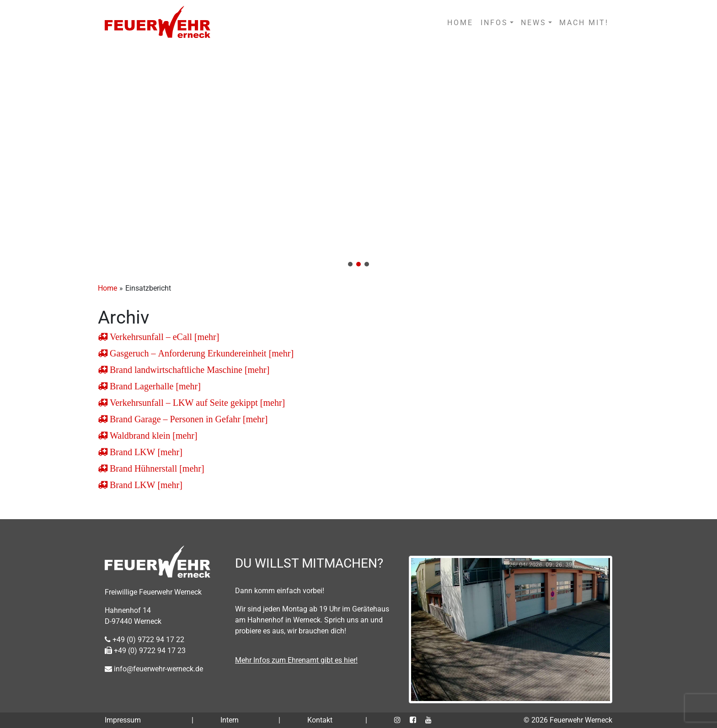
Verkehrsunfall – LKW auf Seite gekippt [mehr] (196, 403)
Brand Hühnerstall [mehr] (156, 468)
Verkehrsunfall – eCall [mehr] (163, 337)
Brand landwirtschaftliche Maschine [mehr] (188, 370)
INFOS (494, 23)
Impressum (123, 720)
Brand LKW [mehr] (145, 452)
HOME (460, 23)
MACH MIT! (584, 23)
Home (107, 288)
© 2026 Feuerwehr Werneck (568, 720)
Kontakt (320, 720)
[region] (358, 159)
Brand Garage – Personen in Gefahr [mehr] (187, 419)
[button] (358, 159)
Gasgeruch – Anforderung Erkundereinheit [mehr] (201, 353)
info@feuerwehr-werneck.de (154, 669)
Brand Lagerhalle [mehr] (154, 386)
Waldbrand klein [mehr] (152, 436)
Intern (230, 720)
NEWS (534, 23)
